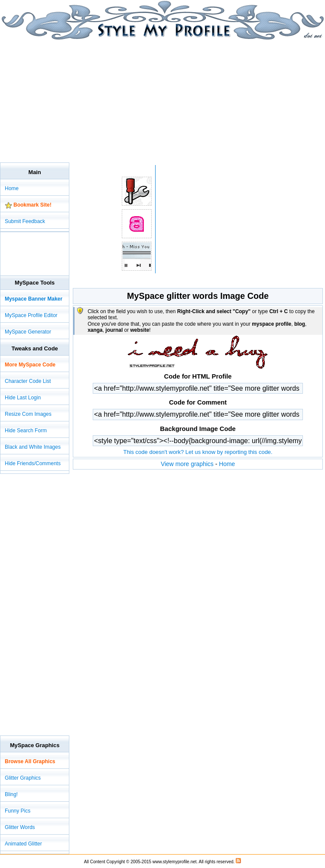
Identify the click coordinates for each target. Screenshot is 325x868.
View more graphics (187, 464)
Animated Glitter (23, 844)
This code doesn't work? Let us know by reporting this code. (198, 452)
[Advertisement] (101, 100)
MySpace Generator (28, 332)
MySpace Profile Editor (31, 315)
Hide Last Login (23, 398)
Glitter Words (20, 827)
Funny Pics (18, 811)
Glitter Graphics (23, 778)
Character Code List (28, 381)
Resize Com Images (28, 414)
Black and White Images (33, 447)
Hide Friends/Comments (33, 463)
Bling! (11, 794)
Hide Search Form (26, 431)
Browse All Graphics (30, 761)
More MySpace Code (30, 365)
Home (227, 464)
